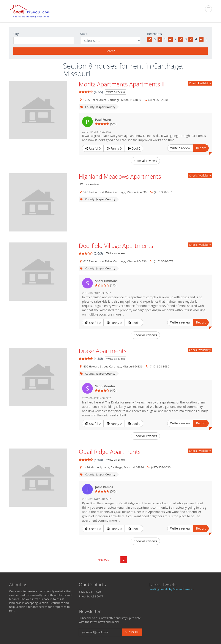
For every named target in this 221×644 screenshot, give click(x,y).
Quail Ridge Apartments (110, 452)
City (16, 34)
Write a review (115, 92)
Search (110, 51)
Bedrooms (155, 34)
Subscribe (132, 632)
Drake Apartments (103, 351)
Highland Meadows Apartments (120, 176)
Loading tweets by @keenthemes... (171, 589)
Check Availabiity (200, 83)
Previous (103, 560)
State (84, 34)
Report (201, 148)
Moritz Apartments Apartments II (122, 84)
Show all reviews (145, 161)
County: (97, 107)
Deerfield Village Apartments (116, 246)
